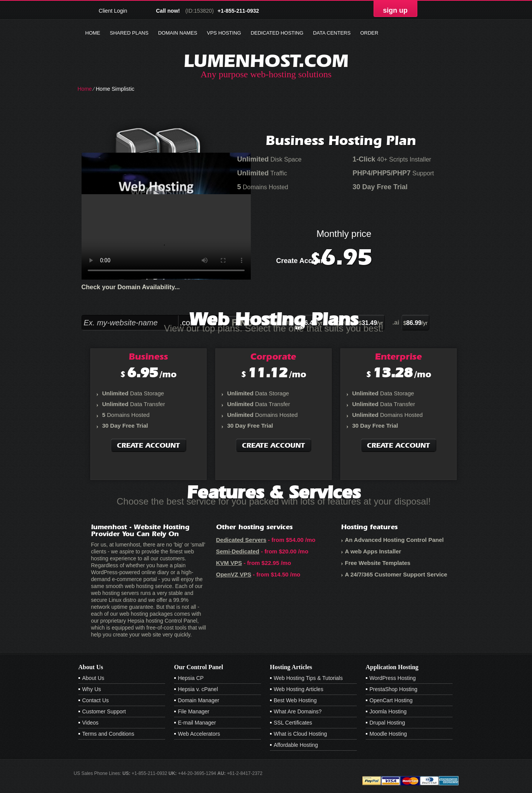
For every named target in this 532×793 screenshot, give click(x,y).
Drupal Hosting (388, 723)
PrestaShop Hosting (394, 689)
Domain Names (178, 33)
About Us (93, 678)
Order (369, 33)
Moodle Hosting (388, 734)
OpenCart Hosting (391, 700)
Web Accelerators (199, 734)
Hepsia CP (191, 678)
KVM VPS (229, 563)
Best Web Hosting (295, 700)
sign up (395, 10)
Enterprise (399, 356)
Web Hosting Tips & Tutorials (308, 678)
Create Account (302, 261)
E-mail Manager (197, 723)
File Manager (194, 711)
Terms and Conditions (108, 734)
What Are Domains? (298, 711)
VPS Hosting (224, 33)
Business (148, 356)
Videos (91, 723)
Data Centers (332, 33)
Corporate (273, 356)
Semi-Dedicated (238, 551)
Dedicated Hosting (277, 33)
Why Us (92, 689)
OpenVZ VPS (234, 574)
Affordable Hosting (296, 745)
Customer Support (104, 711)
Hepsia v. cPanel (198, 689)
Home (93, 33)
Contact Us (96, 700)
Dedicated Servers (241, 540)
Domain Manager (199, 700)
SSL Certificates (293, 723)
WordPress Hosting (393, 678)
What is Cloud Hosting (301, 734)
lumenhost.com (266, 61)
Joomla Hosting (388, 711)
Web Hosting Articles (299, 689)
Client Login (113, 11)
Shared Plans (129, 33)
